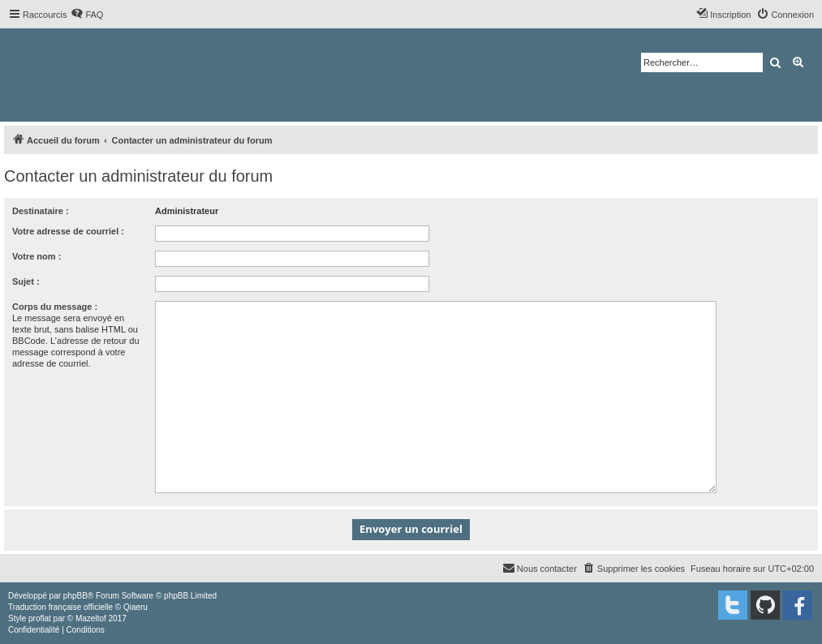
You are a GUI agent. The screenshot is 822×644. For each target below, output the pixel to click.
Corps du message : (55, 307)
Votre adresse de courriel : (68, 231)
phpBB (75, 596)
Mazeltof (91, 618)
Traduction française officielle (60, 607)
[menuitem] (87, 15)
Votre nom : (37, 256)
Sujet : (26, 281)
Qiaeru (136, 607)
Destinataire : (41, 211)
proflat (40, 618)
